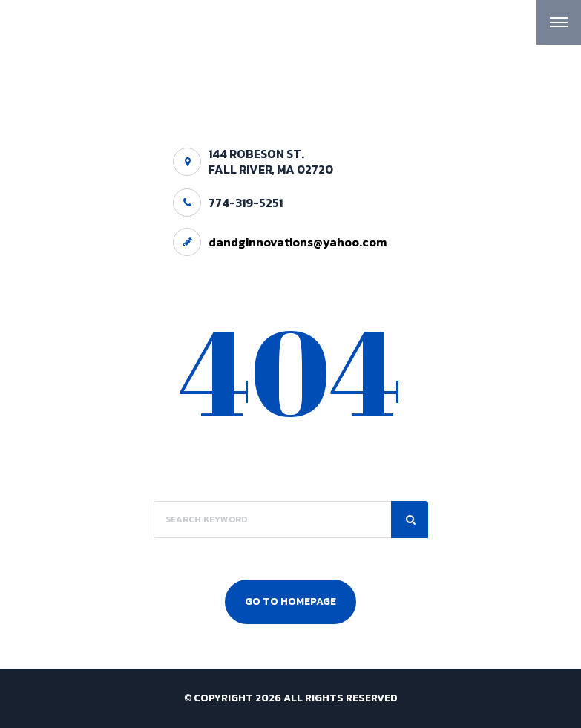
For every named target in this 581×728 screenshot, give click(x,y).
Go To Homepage (290, 601)
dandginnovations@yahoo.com (298, 242)
